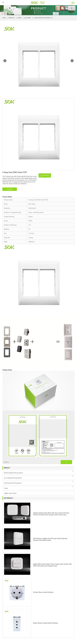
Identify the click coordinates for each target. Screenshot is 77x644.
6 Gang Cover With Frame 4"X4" (43, 18)
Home (4, 18)
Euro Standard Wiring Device (13, 478)
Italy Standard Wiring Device (13, 483)
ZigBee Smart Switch (10, 493)
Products (12, 18)
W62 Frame (28, 18)
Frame (20, 18)
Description (45, 175)
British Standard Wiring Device (13, 473)
